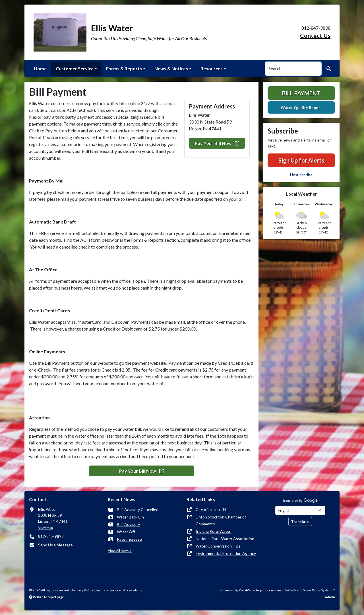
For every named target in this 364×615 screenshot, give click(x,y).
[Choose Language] (300, 510)
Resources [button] (212, 68)
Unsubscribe (301, 175)
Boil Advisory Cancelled (138, 510)
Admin (330, 597)
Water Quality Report (301, 107)
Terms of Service (108, 590)
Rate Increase (129, 539)
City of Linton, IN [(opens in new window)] (211, 510)
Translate (300, 521)
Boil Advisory (128, 524)
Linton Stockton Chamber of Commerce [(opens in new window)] (221, 520)
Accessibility (133, 590)
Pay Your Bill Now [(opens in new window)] (217, 143)
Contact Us (315, 36)
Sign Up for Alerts (301, 160)
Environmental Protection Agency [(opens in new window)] (226, 553)
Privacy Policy (83, 590)
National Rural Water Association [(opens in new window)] (225, 539)
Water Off (126, 532)
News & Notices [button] (171, 68)
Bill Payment (301, 93)
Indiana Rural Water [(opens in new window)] (213, 531)
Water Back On (130, 517)
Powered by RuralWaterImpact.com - (278, 590)
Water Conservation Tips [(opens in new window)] (218, 546)
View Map (45, 527)
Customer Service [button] (75, 68)
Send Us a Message (55, 545)
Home (40, 68)
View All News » (120, 551)
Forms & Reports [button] (124, 68)
